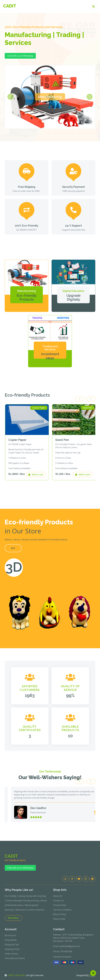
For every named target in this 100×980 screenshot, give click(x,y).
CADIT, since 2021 (15, 975)
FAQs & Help (59, 919)
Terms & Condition (62, 910)
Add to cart (41, 474)
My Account (10, 935)
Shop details (11, 940)
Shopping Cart (12, 945)
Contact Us (58, 901)
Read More (13, 918)
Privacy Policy (60, 905)
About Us (58, 896)
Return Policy (60, 914)
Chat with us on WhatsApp (20, 56)
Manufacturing (50, 97)
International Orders (15, 958)
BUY (13, 548)
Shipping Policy (12, 949)
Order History (11, 954)
